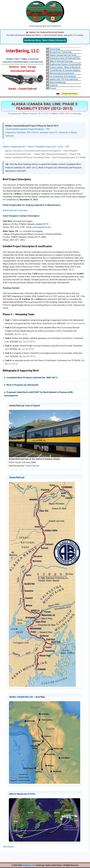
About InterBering (57, 82)
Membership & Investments (62, 73)
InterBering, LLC (28, 865)
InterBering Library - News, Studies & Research (45, 40)
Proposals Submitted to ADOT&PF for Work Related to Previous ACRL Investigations (39, 394)
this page (77, 114)
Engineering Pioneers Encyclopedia (65, 64)
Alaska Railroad (32, 466)
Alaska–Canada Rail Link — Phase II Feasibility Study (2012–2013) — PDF (36, 147)
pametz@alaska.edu (42, 227)
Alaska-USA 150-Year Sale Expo (64, 79)
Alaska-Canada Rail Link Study (63, 55)
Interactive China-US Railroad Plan (65, 58)
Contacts (54, 85)
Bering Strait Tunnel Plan (61, 52)
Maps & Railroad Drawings (61, 61)
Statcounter (8, 847)
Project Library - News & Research (65, 67)
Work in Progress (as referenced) (22, 385)
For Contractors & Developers (63, 76)
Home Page (55, 49)
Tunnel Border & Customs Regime (65, 70)
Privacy (53, 88)
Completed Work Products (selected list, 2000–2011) (32, 378)
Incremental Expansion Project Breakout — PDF (28, 129)
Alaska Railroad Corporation (15, 210)
